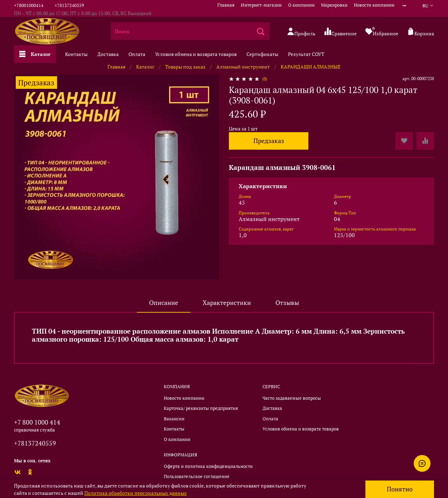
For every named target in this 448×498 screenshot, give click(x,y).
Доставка (108, 54)
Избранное (382, 31)
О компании (301, 5)
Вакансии (174, 419)
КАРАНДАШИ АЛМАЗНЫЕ (311, 67)
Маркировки (334, 5)
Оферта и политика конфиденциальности (208, 466)
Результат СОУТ (306, 54)
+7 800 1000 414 (37, 422)
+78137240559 (69, 5)
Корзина (421, 32)
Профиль (301, 32)
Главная (226, 5)
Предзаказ (269, 141)
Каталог (35, 54)
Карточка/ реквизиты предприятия (201, 408)
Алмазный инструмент (243, 67)
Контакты (76, 54)
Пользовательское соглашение (197, 476)
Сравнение (340, 32)
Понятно (400, 489)
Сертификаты (262, 54)
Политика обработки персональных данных (135, 493)
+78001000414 (29, 5)
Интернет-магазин (261, 5)
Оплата (137, 54)
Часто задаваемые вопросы (292, 398)
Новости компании (374, 5)
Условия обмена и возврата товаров (196, 54)
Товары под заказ (185, 67)
